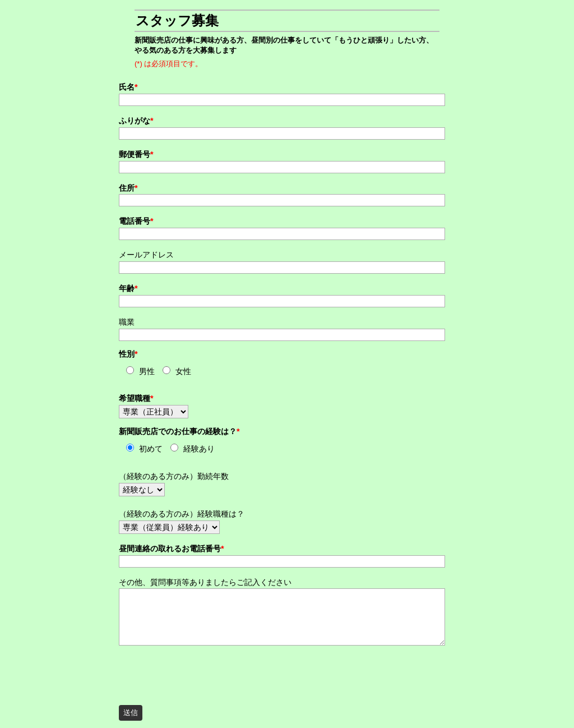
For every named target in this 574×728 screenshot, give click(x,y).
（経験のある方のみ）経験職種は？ (182, 514)
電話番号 (136, 221)
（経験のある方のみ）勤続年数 (174, 476)
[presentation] (204, 672)
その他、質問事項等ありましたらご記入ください (205, 582)
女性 (183, 372)
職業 (127, 322)
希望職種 (136, 398)
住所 (128, 188)
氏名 (128, 87)
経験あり (199, 449)
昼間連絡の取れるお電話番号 (172, 549)
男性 (147, 372)
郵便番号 (136, 154)
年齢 (128, 288)
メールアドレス (146, 255)
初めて (151, 449)
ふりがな (136, 121)
